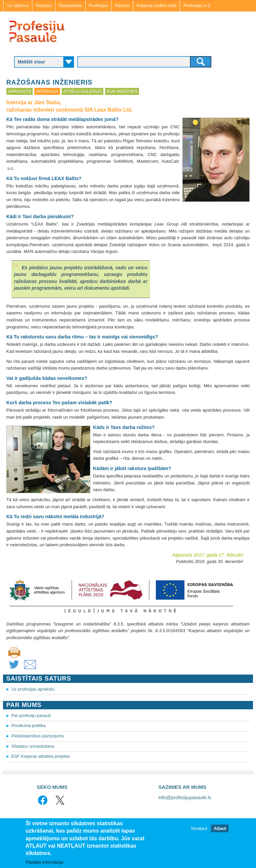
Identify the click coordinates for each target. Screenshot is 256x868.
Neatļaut (199, 828)
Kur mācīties (122, 91)
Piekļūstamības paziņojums (38, 736)
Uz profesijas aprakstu (33, 689)
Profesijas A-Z (197, 6)
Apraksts (19, 91)
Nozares (44, 6)
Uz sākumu (18, 6)
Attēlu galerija (82, 91)
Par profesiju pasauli (31, 715)
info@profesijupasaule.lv (185, 798)
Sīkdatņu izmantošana (33, 746)
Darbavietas (70, 6)
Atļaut (220, 828)
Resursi (122, 6)
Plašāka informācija (44, 862)
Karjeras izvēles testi (156, 6)
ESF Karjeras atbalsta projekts (41, 756)
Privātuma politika (28, 726)
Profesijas (98, 6)
